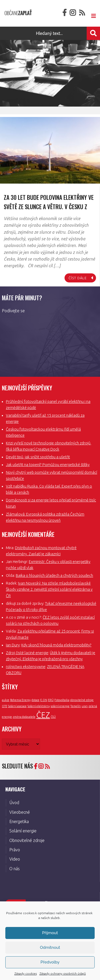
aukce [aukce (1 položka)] (6, 700)
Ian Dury (13, 645)
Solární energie (23, 831)
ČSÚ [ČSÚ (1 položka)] (53, 717)
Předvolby (50, 962)
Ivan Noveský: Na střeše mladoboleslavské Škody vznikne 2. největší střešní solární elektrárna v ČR (49, 589)
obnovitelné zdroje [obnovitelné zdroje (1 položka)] (82, 700)
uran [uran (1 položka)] (85, 706)
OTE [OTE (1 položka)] (5, 706)
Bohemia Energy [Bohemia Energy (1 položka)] (20, 700)
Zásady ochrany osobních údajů (63, 973)
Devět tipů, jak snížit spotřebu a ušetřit (38, 457)
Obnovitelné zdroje (27, 840)
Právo (15, 850)
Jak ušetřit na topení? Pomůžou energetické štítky (48, 465)
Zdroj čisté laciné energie (27, 653)
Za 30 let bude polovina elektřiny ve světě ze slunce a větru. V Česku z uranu (49, 206)
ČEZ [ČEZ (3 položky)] (43, 715)
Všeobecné (20, 812)
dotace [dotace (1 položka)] (35, 700)
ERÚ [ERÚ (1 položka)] (51, 700)
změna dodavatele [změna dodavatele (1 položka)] (24, 717)
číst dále (78, 278)
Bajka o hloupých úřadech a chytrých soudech (54, 576)
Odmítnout (50, 947)
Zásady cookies (26, 973)
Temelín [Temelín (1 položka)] (76, 706)
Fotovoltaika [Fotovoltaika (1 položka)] (62, 700)
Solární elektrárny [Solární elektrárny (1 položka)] (39, 706)
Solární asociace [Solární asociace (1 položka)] (17, 706)
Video (15, 859)
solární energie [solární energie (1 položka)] (60, 706)
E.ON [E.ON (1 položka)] (44, 700)
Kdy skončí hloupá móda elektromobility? (56, 645)
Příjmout (50, 933)
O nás (15, 869)
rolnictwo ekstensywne (26, 667)
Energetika (19, 821)
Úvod (14, 803)
